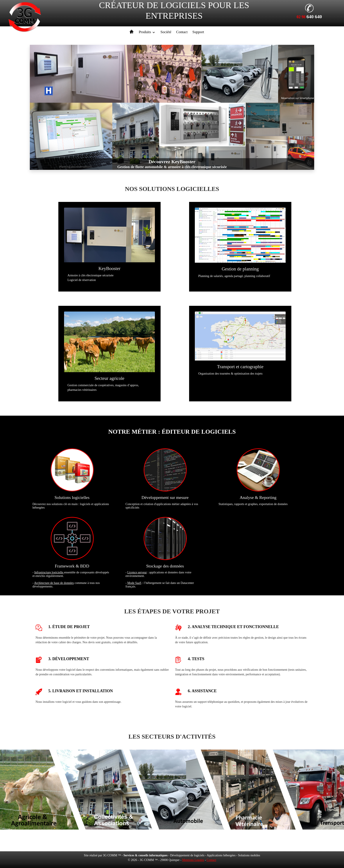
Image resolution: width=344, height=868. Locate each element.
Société (166, 32)
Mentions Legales (193, 860)
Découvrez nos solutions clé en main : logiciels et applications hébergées (72, 479)
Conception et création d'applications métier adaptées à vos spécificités (165, 479)
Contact (182, 32)
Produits (145, 32)
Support (198, 32)
